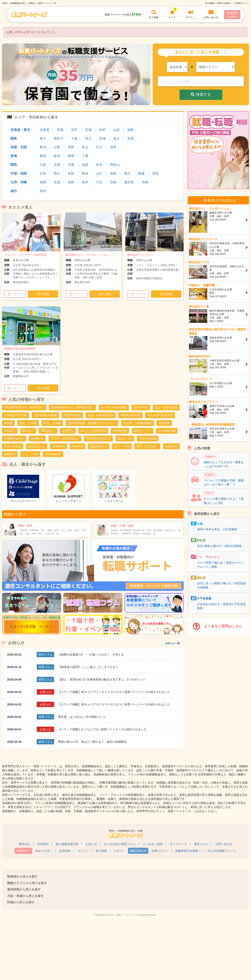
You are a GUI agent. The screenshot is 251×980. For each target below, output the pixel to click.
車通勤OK (37, 439)
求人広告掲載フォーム (222, 851)
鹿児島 (129, 182)
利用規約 (43, 844)
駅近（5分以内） (147, 446)
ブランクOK (30, 454)
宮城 (88, 130)
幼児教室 (164, 423)
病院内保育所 (72, 415)
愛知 (43, 156)
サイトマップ (178, 844)
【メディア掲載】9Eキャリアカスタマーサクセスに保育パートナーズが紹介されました (114, 704)
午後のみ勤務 (13, 446)
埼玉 (88, 139)
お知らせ (91, 844)
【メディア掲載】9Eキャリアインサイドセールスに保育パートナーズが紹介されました (114, 692)
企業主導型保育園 (45, 415)
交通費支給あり (14, 439)
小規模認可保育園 (16, 415)
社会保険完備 (167, 431)
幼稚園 (8, 423)
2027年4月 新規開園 (114, 408)
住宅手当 (68, 431)
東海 (14, 156)
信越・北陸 (19, 147)
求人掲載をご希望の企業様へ (218, 3)
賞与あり (28, 431)
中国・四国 (19, 173)
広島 (43, 173)
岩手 (74, 130)
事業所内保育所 (130, 415)
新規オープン (143, 431)
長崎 (71, 182)
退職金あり (48, 431)
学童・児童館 (52, 423)
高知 (155, 173)
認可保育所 (141, 408)
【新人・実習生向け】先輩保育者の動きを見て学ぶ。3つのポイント (102, 679)
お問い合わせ (224, 844)
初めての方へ (44, 851)
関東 (14, 139)
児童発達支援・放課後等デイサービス (92, 423)
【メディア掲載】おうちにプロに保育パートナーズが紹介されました (102, 729)
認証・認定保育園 (166, 408)
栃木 (117, 139)
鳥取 (71, 173)
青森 (60, 130)
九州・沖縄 (19, 182)
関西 (14, 165)
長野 (71, 147)
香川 (127, 173)
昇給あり (10, 431)
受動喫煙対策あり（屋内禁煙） (24, 408)
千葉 (74, 139)
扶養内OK (171, 446)
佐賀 (57, 182)
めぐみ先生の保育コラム (120, 844)
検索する (201, 95)
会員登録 (232, 14)
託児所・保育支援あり (65, 439)
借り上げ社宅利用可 (93, 431)
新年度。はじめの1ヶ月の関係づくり (82, 717)
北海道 (44, 130)
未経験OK (59, 446)
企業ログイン (160, 851)
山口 (99, 173)
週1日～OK (125, 439)
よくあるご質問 (153, 844)
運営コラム (201, 844)
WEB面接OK (53, 454)
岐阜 (57, 156)
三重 (85, 156)
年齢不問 (78, 446)
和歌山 (115, 165)
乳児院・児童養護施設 (138, 423)
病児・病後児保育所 (101, 415)
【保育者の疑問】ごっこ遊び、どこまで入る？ (88, 667)
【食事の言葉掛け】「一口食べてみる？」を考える (91, 655)
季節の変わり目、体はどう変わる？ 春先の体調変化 (92, 742)
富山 (85, 147)
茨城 (102, 139)
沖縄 (145, 182)
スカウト (119, 851)
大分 (99, 182)
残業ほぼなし (37, 446)
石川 (99, 147)
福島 (131, 130)
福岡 (43, 182)
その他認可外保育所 (160, 415)
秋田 (102, 130)
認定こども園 (28, 423)
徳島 (113, 173)
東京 (43, 139)
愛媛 (141, 173)
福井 (113, 147)
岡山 (57, 173)
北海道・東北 (20, 130)
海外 (14, 191)
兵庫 (57, 165)
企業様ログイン (242, 3)
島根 (85, 173)
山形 (117, 130)
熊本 (85, 182)
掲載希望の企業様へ (188, 851)
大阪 (43, 165)
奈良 (99, 165)
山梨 (57, 147)
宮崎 (113, 182)
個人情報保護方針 (67, 844)
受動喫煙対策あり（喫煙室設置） (72, 408)
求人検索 (101, 851)
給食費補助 (120, 431)
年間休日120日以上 (98, 439)
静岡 (71, 156)
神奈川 (59, 139)
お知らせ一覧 (172, 643)
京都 (71, 165)
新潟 (43, 147)
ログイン (83, 851)
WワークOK (122, 446)
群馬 (131, 139)
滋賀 (85, 165)
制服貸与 (10, 454)
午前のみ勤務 (148, 439)
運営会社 (24, 844)
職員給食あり (99, 446)
